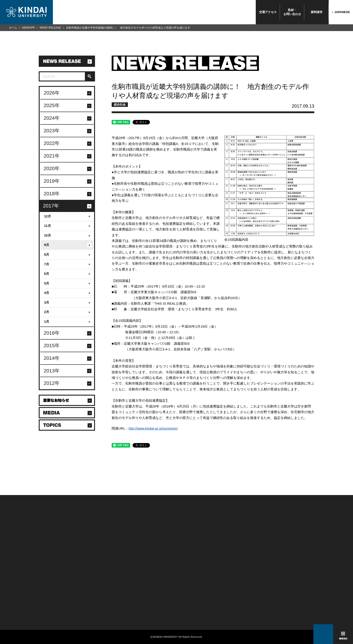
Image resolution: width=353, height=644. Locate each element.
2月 (47, 312)
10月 (48, 235)
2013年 (52, 371)
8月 (47, 254)
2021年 (52, 156)
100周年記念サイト (34, 612)
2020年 (52, 168)
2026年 (52, 93)
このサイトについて (141, 583)
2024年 (52, 118)
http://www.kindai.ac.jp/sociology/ (153, 428)
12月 (48, 216)
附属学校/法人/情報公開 (37, 583)
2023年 (52, 131)
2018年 (52, 194)
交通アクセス (268, 12)
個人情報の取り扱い (141, 589)
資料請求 (317, 12)
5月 (47, 283)
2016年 (52, 333)
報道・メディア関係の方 (37, 594)
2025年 (52, 105)
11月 (48, 226)
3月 (47, 302)
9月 (47, 245)
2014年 (52, 358)
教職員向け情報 (84, 600)
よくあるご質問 (32, 606)
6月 (47, 274)
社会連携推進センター (88, 606)
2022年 (52, 143)
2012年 (52, 383)
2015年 (52, 346)
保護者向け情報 (84, 589)
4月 (47, 293)
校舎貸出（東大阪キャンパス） (93, 612)
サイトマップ (137, 594)
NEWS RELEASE (50, 28)
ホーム (13, 28)
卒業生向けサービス (86, 594)
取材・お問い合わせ (292, 12)
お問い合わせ (31, 589)
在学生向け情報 (84, 583)
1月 (47, 322)
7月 (47, 264)
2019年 (52, 181)
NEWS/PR (28, 28)
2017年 (51, 206)
